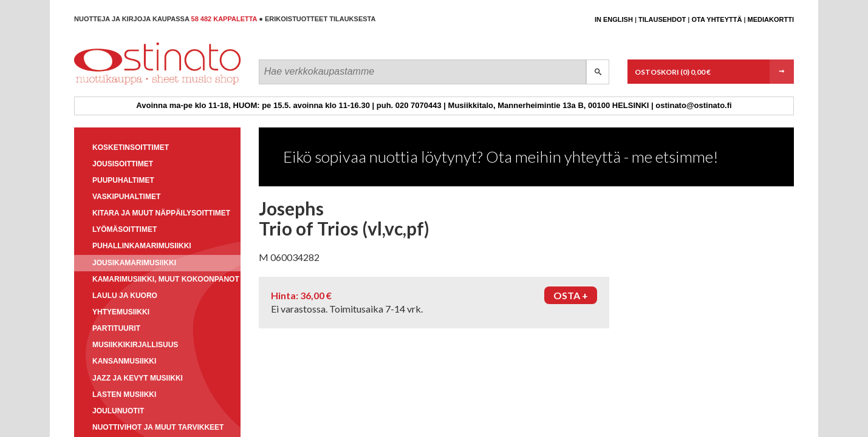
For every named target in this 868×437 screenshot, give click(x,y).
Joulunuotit (118, 411)
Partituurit (116, 328)
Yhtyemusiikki (121, 312)
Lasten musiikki (124, 395)
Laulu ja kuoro (125, 296)
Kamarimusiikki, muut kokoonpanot (166, 279)
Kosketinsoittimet (131, 147)
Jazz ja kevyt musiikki (138, 378)
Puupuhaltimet (123, 180)
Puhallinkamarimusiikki (142, 246)
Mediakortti (771, 19)
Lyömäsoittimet (125, 229)
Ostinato (129, 84)
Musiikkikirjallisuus (135, 345)
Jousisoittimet (123, 164)
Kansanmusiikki (124, 361)
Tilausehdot (662, 19)
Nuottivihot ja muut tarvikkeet (158, 427)
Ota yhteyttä (716, 19)
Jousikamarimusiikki (134, 263)
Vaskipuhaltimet (126, 197)
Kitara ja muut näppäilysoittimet (161, 213)
